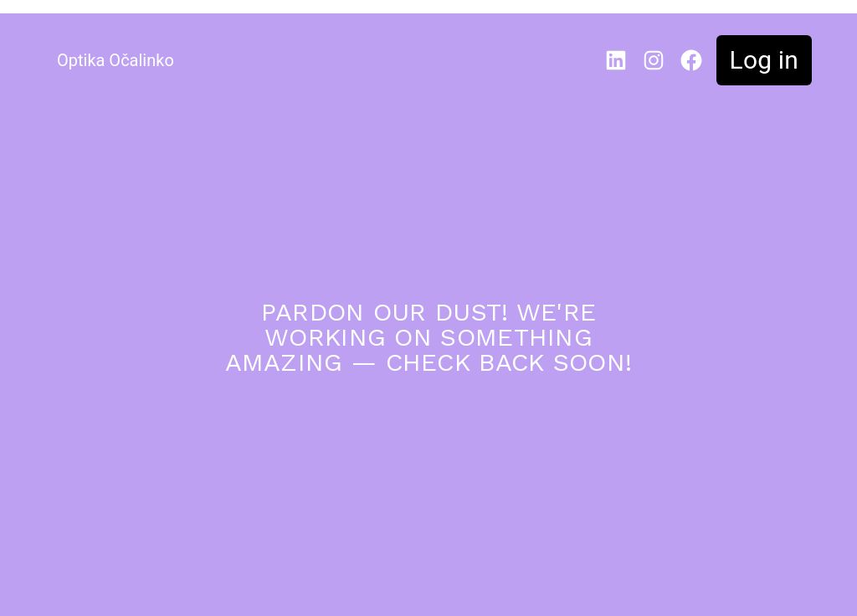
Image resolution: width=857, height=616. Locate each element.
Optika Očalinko (115, 60)
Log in (764, 60)
